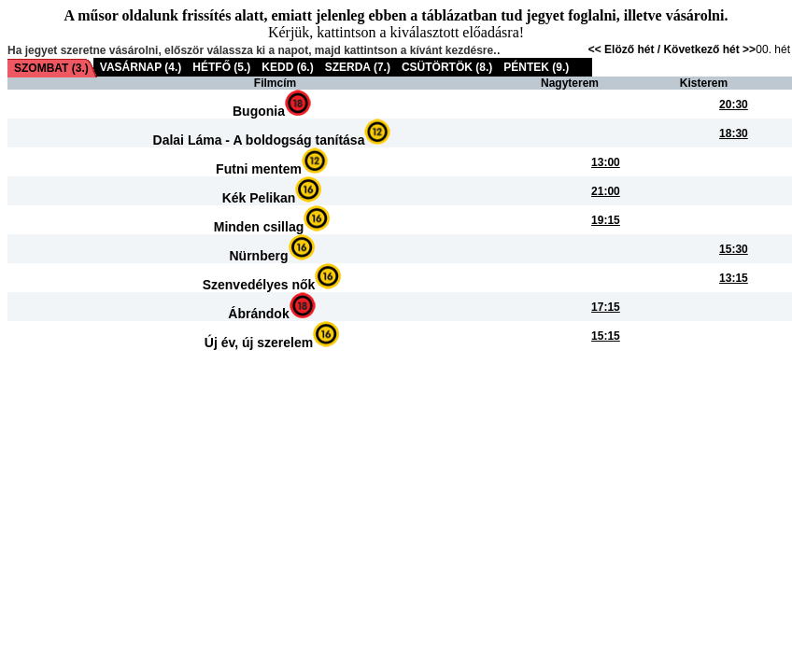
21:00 (606, 191)
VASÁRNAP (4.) (141, 67)
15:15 (606, 336)
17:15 (606, 307)
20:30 (734, 105)
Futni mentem (259, 169)
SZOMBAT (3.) (51, 68)
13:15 (734, 278)
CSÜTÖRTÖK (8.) (447, 67)
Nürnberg (259, 256)
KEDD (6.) (287, 67)
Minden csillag (259, 227)
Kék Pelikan (259, 198)
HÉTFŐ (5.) (221, 67)
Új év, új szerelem (259, 343)
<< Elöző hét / (626, 49)
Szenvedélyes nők (259, 285)
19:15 (606, 220)
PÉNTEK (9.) (536, 67)
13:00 (606, 162)
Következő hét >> (709, 49)
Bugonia (259, 111)
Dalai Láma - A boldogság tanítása (259, 140)
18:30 (734, 133)
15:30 (734, 249)
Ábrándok (258, 314)
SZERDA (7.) (358, 67)
